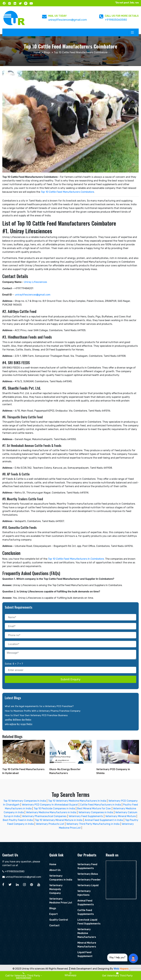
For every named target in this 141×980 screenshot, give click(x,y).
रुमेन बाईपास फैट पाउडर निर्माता (19, 724)
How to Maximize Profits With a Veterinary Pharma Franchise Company (43, 711)
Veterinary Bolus (88, 874)
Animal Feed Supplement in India (104, 820)
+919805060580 (116, 20)
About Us (55, 870)
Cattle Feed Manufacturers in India (100, 805)
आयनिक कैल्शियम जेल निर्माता (18, 720)
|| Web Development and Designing (89, 969)
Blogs (47, 52)
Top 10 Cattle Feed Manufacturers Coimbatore (67, 192)
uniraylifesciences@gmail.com (68, 20)
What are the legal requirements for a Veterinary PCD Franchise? (39, 706)
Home (37, 52)
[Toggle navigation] (132, 32)
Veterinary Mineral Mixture (121, 816)
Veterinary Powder (89, 880)
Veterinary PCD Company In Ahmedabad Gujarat (50, 805)
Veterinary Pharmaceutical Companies (44, 816)
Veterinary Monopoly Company (56, 889)
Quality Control (59, 920)
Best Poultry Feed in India (18, 820)
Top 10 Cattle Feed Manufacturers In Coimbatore (76, 559)
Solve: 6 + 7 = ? (14, 664)
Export (53, 914)
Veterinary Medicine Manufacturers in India (51, 812)
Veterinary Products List (50, 824)
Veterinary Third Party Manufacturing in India (93, 824)
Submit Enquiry (71, 679)
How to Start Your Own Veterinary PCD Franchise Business (36, 715)
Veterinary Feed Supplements (86, 816)
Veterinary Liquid (88, 885)
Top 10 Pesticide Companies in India (54, 808)
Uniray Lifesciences (35, 282)
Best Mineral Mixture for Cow (94, 808)
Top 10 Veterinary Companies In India (25, 801)
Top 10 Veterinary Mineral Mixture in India (59, 820)
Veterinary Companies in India (96, 812)
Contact (54, 925)
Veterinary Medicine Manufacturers (87, 933)
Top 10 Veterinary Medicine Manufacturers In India (77, 801)
